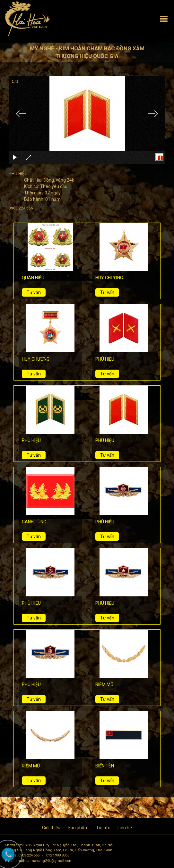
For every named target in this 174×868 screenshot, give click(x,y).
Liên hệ (125, 828)
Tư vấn (34, 292)
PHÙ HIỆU (105, 359)
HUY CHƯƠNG (109, 278)
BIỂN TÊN (105, 766)
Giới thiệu (51, 828)
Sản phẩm (78, 828)
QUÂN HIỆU (33, 278)
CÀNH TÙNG (34, 522)
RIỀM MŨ (104, 684)
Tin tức (103, 828)
